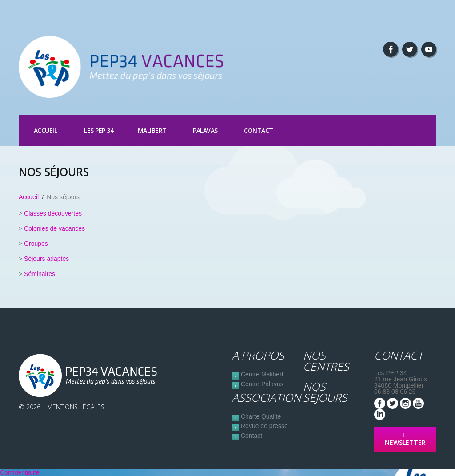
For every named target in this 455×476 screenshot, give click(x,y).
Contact (259, 130)
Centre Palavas (262, 384)
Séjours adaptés (46, 259)
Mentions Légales (76, 407)
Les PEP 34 (99, 130)
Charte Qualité (261, 416)
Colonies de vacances (54, 228)
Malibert (152, 130)
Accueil (46, 130)
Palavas (205, 130)
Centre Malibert (262, 374)
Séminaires (40, 274)
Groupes (36, 244)
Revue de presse (264, 426)
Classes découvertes (53, 213)
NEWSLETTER (405, 439)
